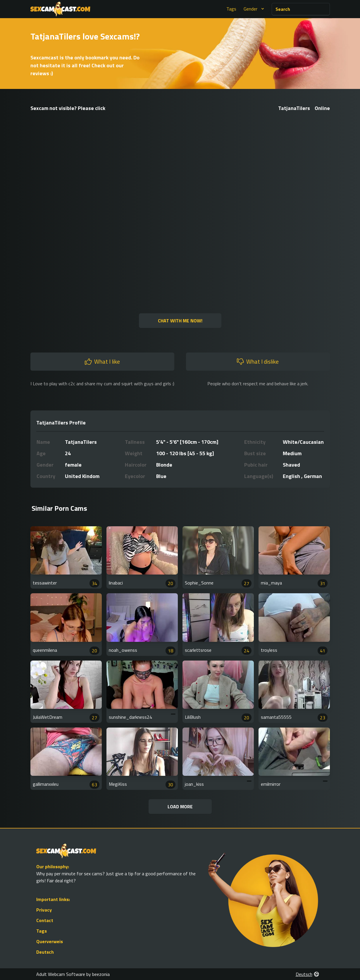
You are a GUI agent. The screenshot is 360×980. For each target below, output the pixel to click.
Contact (45, 920)
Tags (231, 9)
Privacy (44, 910)
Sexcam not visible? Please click (68, 108)
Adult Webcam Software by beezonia (73, 974)
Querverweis (50, 941)
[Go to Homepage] (60, 9)
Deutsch (45, 952)
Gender (255, 9)
